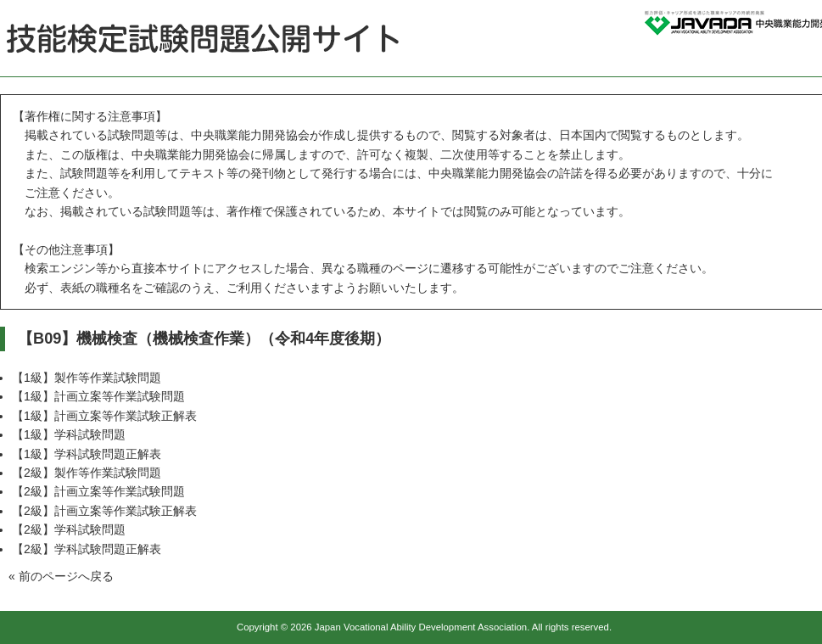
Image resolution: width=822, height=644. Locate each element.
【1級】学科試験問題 (69, 434)
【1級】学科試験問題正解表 (87, 454)
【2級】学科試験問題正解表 (87, 549)
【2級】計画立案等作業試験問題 (98, 491)
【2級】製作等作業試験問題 (87, 473)
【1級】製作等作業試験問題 (87, 378)
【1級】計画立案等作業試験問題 (98, 396)
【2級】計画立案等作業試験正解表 (104, 511)
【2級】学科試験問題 (69, 529)
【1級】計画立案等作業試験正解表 (104, 416)
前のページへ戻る (66, 576)
